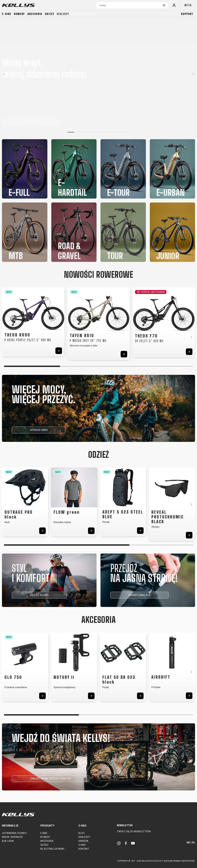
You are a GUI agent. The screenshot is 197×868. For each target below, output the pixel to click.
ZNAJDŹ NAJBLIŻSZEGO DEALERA (51, 779)
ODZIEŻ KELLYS (39, 595)
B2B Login (8, 841)
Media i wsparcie (12, 837)
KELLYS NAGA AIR (31, 122)
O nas (82, 845)
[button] (71, 132)
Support (187, 14)
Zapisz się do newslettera (134, 831)
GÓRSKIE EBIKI (39, 430)
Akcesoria (35, 14)
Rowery (19, 14)
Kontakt (84, 849)
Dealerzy (63, 14)
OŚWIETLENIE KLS (139, 595)
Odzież (50, 14)
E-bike (7, 14)
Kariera (84, 841)
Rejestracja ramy (52, 849)
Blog (82, 833)
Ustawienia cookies (14, 833)
